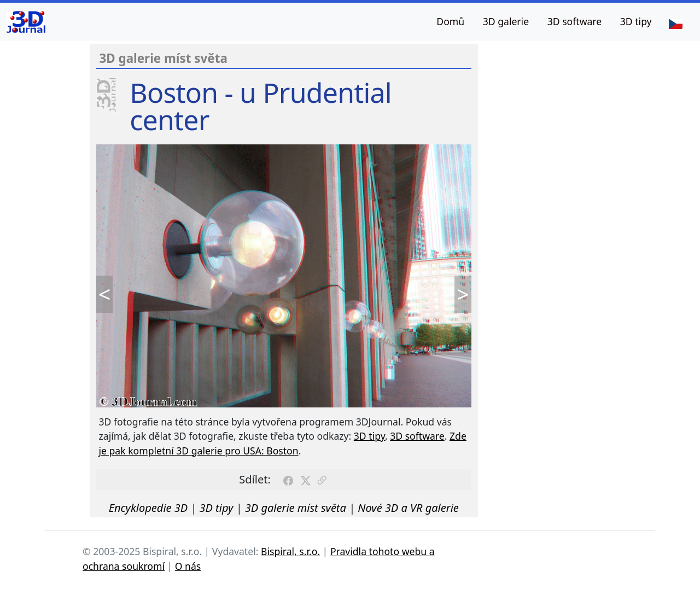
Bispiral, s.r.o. (290, 551)
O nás (188, 566)
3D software (575, 21)
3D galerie (506, 21)
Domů (450, 21)
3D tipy (636, 21)
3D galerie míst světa (296, 508)
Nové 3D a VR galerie (408, 508)
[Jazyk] (675, 23)
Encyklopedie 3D (148, 508)
